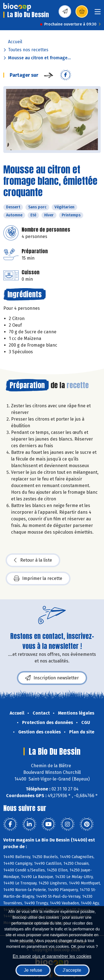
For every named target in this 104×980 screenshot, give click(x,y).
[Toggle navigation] (98, 13)
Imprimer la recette (38, 579)
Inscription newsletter (52, 678)
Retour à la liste (33, 560)
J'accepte (72, 970)
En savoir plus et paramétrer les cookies (52, 956)
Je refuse (33, 970)
